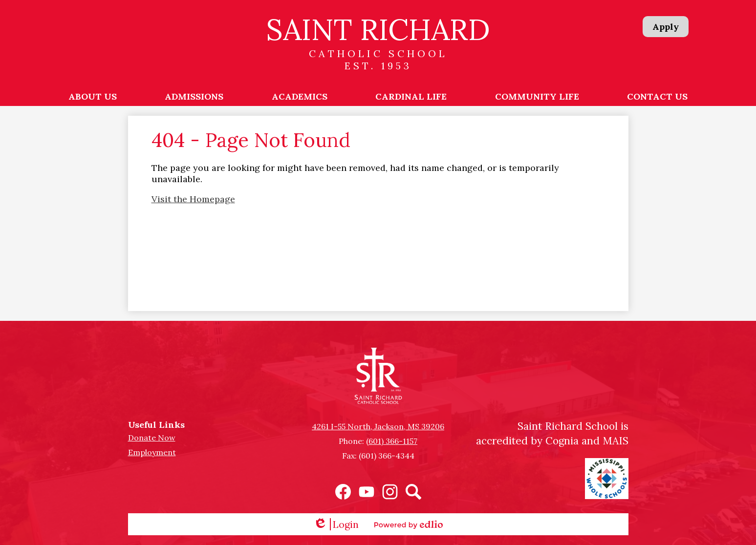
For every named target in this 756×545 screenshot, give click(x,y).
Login (336, 524)
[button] (93, 96)
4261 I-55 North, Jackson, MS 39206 (378, 426)
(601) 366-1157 (392, 441)
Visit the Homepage (193, 199)
